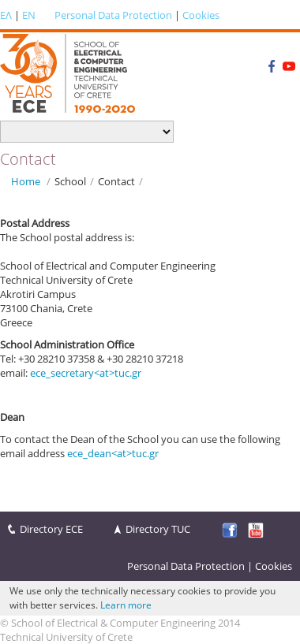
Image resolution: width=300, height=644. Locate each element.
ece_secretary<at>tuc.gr (86, 373)
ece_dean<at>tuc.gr (113, 453)
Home (26, 181)
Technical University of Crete (66, 637)
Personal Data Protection (113, 15)
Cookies (201, 15)
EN (29, 15)
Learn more (126, 605)
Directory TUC (158, 529)
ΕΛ (6, 15)
